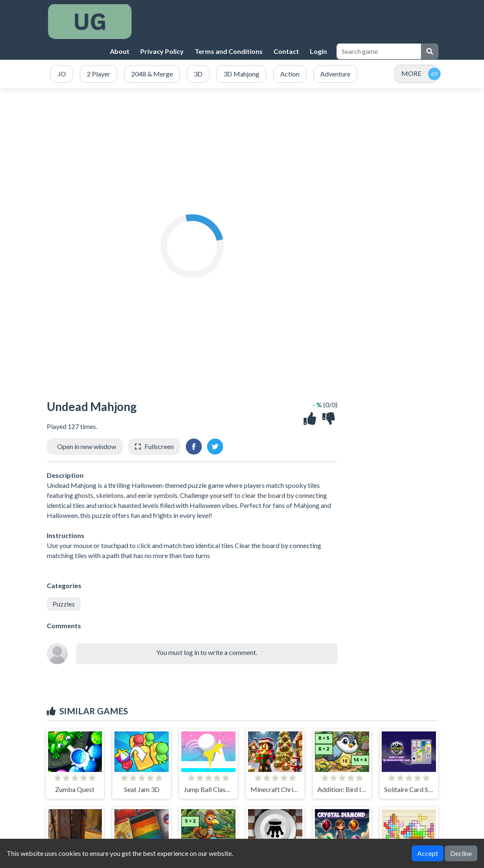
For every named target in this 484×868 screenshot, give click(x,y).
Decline (461, 853)
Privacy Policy (162, 51)
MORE (411, 73)
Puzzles (64, 604)
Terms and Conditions (229, 51)
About (120, 51)
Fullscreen (159, 446)
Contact (286, 51)
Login (318, 51)
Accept (428, 853)
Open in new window (87, 446)
